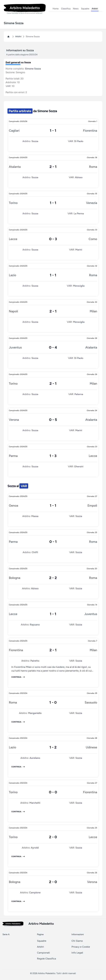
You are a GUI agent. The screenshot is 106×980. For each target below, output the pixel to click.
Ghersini (79, 466)
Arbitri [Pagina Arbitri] (18, 37)
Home (56, 9)
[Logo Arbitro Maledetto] (25, 9)
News (76, 9)
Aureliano (35, 758)
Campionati (44, 953)
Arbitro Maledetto (47, 973)
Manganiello (35, 713)
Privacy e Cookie (81, 947)
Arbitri (95, 9)
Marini (79, 250)
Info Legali (77, 953)
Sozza (35, 141)
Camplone (35, 893)
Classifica (66, 9)
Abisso (79, 177)
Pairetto (35, 661)
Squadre (85, 9)
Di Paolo (79, 141)
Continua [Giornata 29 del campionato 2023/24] (18, 722)
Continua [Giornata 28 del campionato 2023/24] (18, 767)
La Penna (79, 213)
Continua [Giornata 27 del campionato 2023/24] (18, 812)
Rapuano (35, 625)
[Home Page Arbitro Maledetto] (9, 37)
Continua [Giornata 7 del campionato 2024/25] (18, 677)
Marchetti (35, 803)
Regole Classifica (47, 959)
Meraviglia (79, 286)
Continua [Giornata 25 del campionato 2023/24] (18, 856)
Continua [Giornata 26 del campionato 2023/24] (18, 901)
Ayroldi (35, 848)
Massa (35, 516)
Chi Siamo (77, 941)
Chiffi (35, 552)
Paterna (79, 394)
